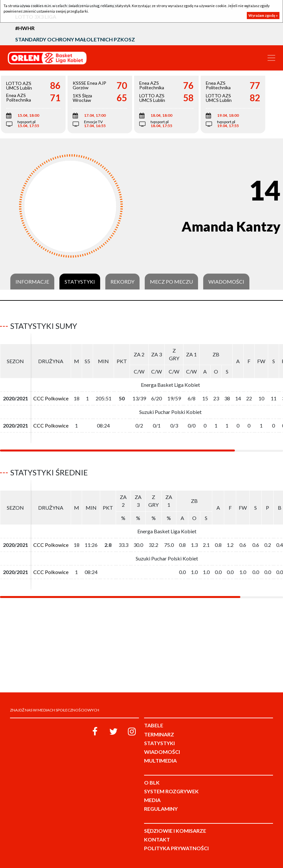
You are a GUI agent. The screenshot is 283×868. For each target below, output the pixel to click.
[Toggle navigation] (271, 58)
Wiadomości (226, 282)
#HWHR (25, 28)
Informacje (32, 282)
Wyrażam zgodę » (263, 15)
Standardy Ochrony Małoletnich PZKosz (75, 39)
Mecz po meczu (171, 282)
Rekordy (122, 282)
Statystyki (80, 282)
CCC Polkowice (51, 398)
